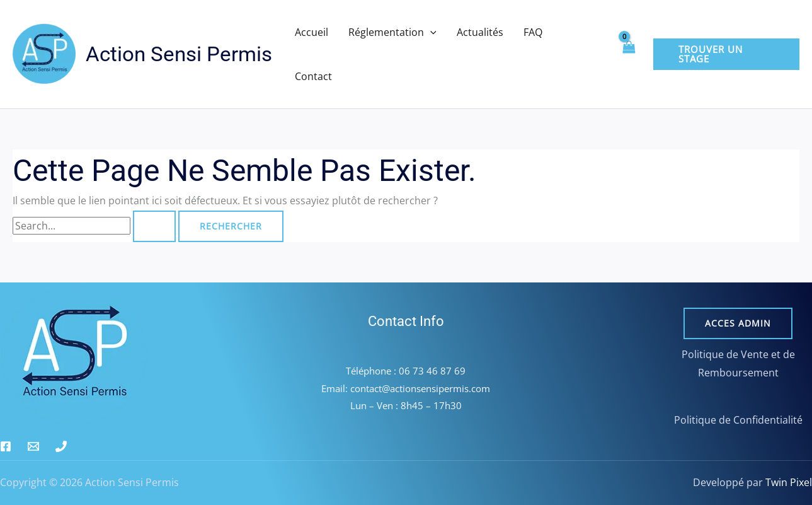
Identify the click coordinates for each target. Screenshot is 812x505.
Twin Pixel (787, 482)
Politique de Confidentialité (738, 420)
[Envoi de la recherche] (154, 226)
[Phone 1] (61, 446)
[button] (430, 32)
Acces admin (738, 323)
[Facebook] (6, 446)
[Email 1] (33, 446)
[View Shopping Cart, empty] (629, 54)
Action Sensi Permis (179, 54)
